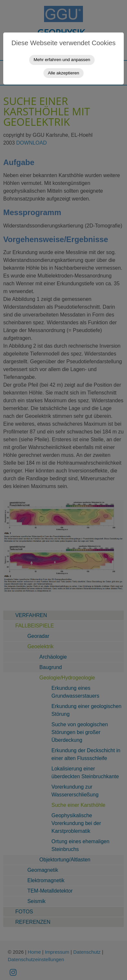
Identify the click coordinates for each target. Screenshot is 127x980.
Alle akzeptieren (64, 73)
